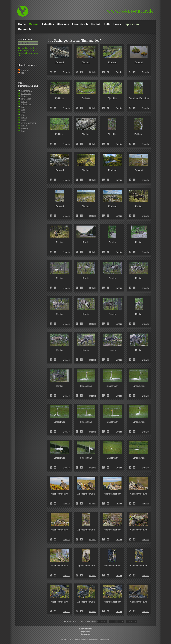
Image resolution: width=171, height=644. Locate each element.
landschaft (26, 99)
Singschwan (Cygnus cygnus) (78, 396)
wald (24, 120)
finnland (25, 70)
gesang (25, 128)
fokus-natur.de (130, 11)
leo (23, 73)
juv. (23, 107)
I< (98, 621)
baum (24, 118)
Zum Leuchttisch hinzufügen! (55, 72)
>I (135, 621)
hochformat (27, 91)
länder (24, 96)
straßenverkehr (29, 123)
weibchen (26, 94)
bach (24, 131)
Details (66, 72)
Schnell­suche (25, 39)
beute (24, 126)
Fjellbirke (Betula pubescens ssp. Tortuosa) (52, 108)
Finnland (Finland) (52, 72)
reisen (24, 102)
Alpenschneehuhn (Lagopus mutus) (52, 503)
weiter (130, 621)
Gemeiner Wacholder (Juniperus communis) (131, 108)
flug (23, 110)
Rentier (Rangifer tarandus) (131, 216)
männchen (26, 104)
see (23, 112)
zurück (104, 621)
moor (24, 115)
